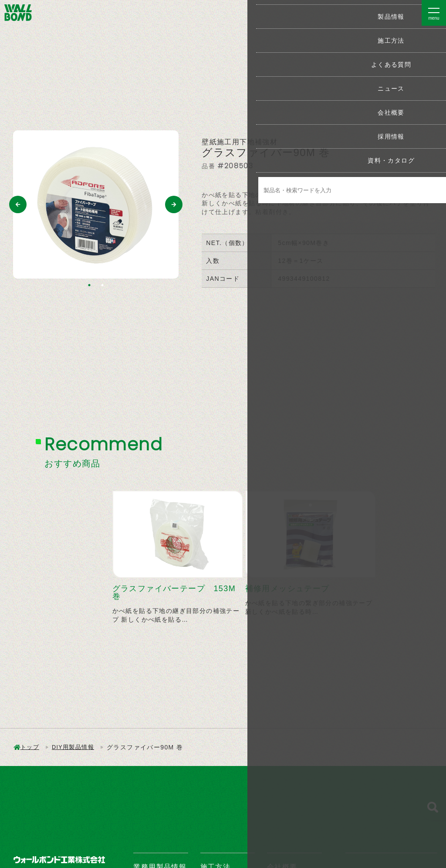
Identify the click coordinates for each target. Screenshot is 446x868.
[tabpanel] (96, 204)
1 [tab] (89, 285)
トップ (30, 747)
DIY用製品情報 (76, 747)
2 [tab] (102, 285)
